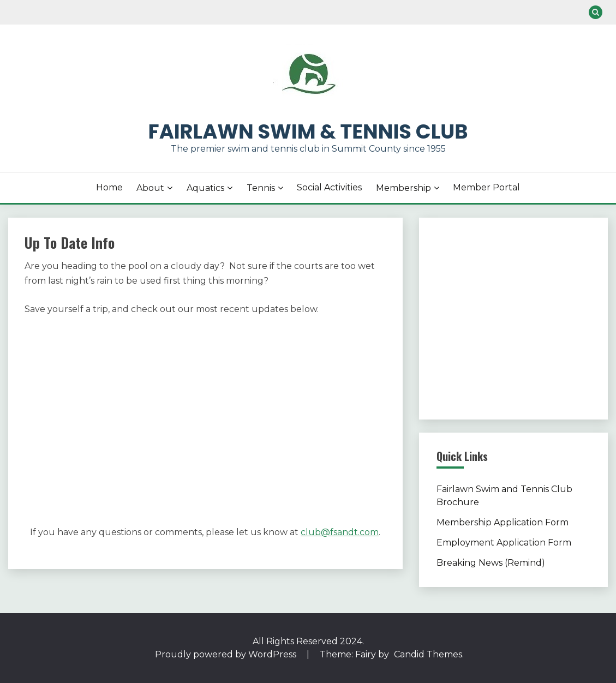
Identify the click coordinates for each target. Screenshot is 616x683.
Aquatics (205, 188)
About (150, 188)
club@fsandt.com (340, 532)
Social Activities (329, 187)
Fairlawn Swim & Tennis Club (308, 131)
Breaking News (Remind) (491, 563)
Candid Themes (428, 654)
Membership (403, 188)
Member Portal (486, 187)
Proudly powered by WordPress (227, 654)
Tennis (261, 188)
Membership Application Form (503, 522)
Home (109, 187)
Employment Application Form (504, 543)
